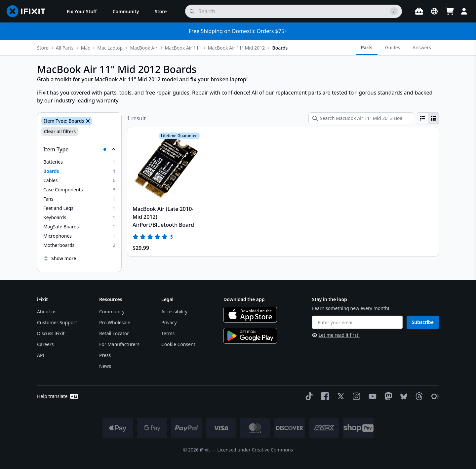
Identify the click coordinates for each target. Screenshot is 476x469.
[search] (294, 11)
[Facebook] (324, 396)
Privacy (169, 322)
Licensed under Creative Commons (255, 450)
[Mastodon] (387, 396)
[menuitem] (82, 11)
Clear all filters (60, 131)
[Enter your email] (357, 322)
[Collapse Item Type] (79, 149)
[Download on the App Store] (250, 315)
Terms (168, 333)
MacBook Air (144, 48)
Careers (45, 344)
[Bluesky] (402, 396)
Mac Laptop (110, 48)
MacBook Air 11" (182, 48)
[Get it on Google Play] (250, 336)
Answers (422, 47)
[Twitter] (339, 396)
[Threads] (418, 396)
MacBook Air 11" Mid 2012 (236, 48)
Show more (60, 258)
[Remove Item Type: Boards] (87, 121)
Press (105, 355)
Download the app (244, 299)
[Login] (464, 11)
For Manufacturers (119, 344)
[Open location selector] (434, 11)
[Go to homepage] (29, 11)
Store (43, 48)
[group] (428, 118)
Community (112, 312)
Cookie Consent (178, 344)
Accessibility (174, 312)
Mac (85, 48)
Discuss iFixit (51, 333)
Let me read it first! (336, 335)
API (41, 355)
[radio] (422, 118)
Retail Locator (114, 333)
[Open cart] (450, 11)
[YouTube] (371, 396)
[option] (79, 162)
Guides (393, 47)
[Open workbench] (419, 11)
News (105, 366)
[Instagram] (355, 396)
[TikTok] (308, 396)
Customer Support (57, 322)
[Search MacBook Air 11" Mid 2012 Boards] (361, 118)
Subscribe (423, 322)
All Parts (65, 48)
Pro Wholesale (115, 322)
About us (47, 312)
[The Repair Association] (434, 396)
